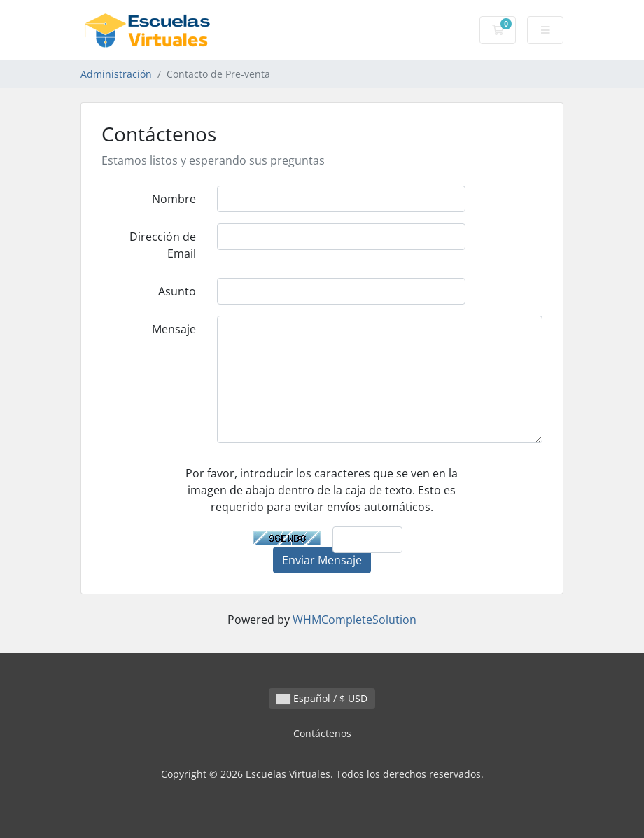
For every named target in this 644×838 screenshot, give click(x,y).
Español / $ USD (322, 698)
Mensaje (174, 329)
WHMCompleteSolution (355, 620)
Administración (116, 74)
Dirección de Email (163, 245)
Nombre (174, 199)
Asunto (177, 291)
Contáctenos (322, 733)
